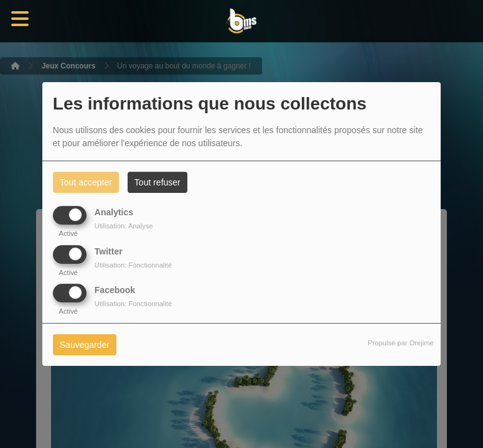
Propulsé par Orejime (401, 343)
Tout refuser (157, 182)
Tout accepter (86, 182)
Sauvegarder (85, 345)
